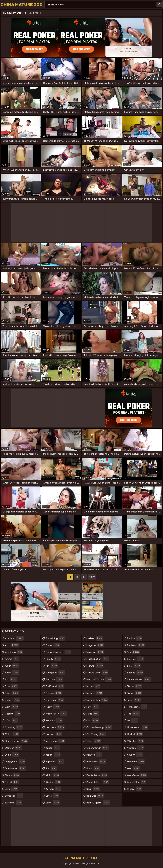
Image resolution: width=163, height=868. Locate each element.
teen (134, 700)
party (93, 768)
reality (135, 638)
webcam (136, 761)
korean (53, 789)
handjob (54, 720)
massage (95, 652)
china (12, 734)
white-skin (137, 782)
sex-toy (135, 659)
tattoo (134, 693)
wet (133, 768)
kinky (52, 775)
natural (95, 693)
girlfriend (55, 686)
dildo (12, 755)
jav (51, 768)
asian (12, 666)
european (14, 796)
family (53, 659)
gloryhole (55, 700)
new (93, 707)
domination (15, 768)
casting (13, 714)
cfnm (11, 720)
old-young (96, 734)
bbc (11, 679)
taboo (134, 686)
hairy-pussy (56, 714)
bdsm (12, 693)
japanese (55, 761)
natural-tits (97, 700)
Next (92, 577)
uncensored (137, 727)
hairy (53, 707)
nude (93, 714)
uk (133, 720)
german (54, 679)
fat (52, 666)
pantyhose (96, 761)
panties (94, 755)
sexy (134, 666)
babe (12, 673)
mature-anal (97, 673)
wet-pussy (137, 775)
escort (12, 782)
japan (53, 755)
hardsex (54, 734)
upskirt (135, 734)
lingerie (95, 645)
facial (53, 645)
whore (135, 789)
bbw (11, 686)
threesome (137, 707)
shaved (135, 673)
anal (12, 645)
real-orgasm (98, 803)
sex (133, 652)
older (94, 741)
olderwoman (98, 748)
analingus (14, 652)
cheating (14, 727)
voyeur (135, 755)
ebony (12, 775)
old (93, 720)
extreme (14, 803)
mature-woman (99, 679)
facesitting (55, 638)
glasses (54, 693)
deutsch (14, 748)
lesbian (95, 638)
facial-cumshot (58, 652)
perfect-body (97, 782)
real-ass (95, 796)
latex (52, 796)
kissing (53, 782)
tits (134, 714)
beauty (12, 700)
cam (12, 707)
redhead (136, 645)
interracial (55, 741)
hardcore (55, 727)
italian (53, 748)
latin (53, 803)
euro (12, 789)
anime (12, 659)
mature (95, 666)
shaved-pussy (139, 679)
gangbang (55, 673)
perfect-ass (97, 775)
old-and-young (99, 727)
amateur (14, 638)
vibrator (135, 741)
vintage (135, 748)
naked (93, 686)
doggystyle (15, 761)
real (93, 789)
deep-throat (16, 741)
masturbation (98, 659)
